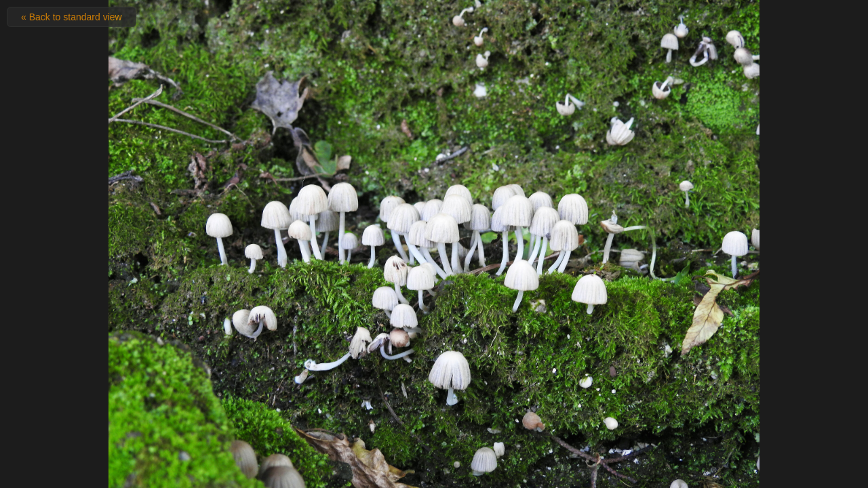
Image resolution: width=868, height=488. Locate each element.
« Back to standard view (72, 17)
